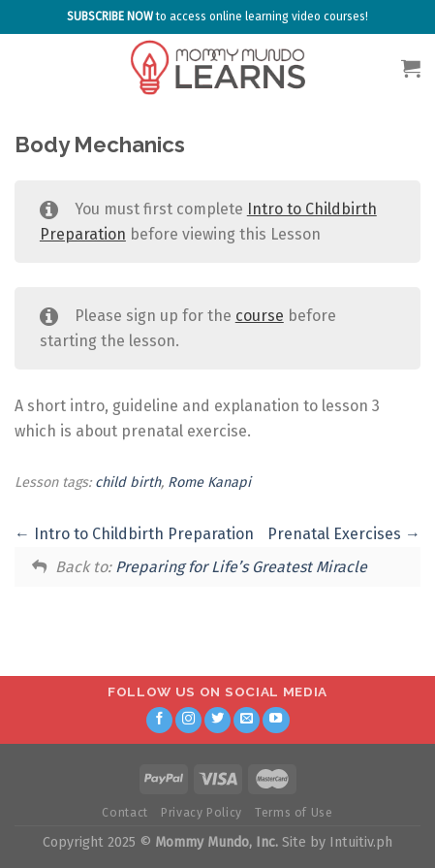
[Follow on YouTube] (276, 721)
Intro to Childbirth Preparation (134, 534)
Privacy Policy (202, 813)
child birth (128, 482)
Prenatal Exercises (344, 534)
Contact (124, 813)
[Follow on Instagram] (189, 721)
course (260, 316)
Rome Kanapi (209, 482)
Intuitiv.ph (361, 842)
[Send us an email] (247, 721)
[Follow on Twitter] (218, 721)
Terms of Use (294, 813)
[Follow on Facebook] (160, 721)
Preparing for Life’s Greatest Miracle (241, 567)
